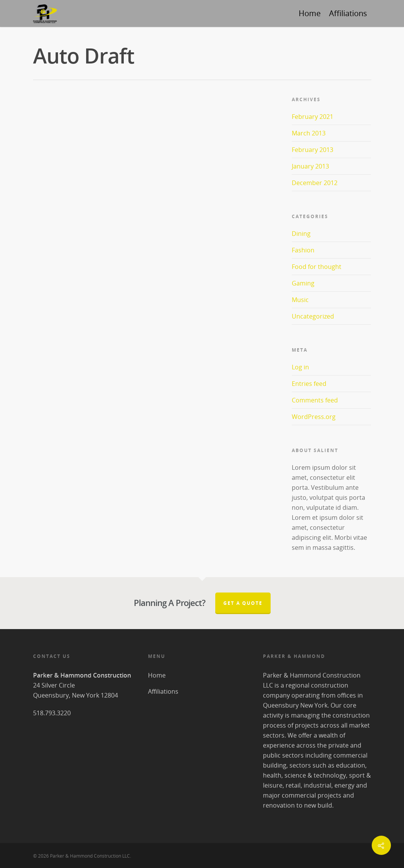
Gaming (303, 283)
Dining (301, 234)
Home (310, 13)
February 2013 (313, 150)
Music (300, 300)
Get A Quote (243, 603)
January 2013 (310, 166)
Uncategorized (313, 316)
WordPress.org (314, 417)
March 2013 (309, 133)
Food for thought (317, 267)
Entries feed (309, 384)
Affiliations (348, 13)
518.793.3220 (52, 713)
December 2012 (315, 183)
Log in (300, 367)
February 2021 (313, 117)
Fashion (303, 250)
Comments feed (315, 400)
